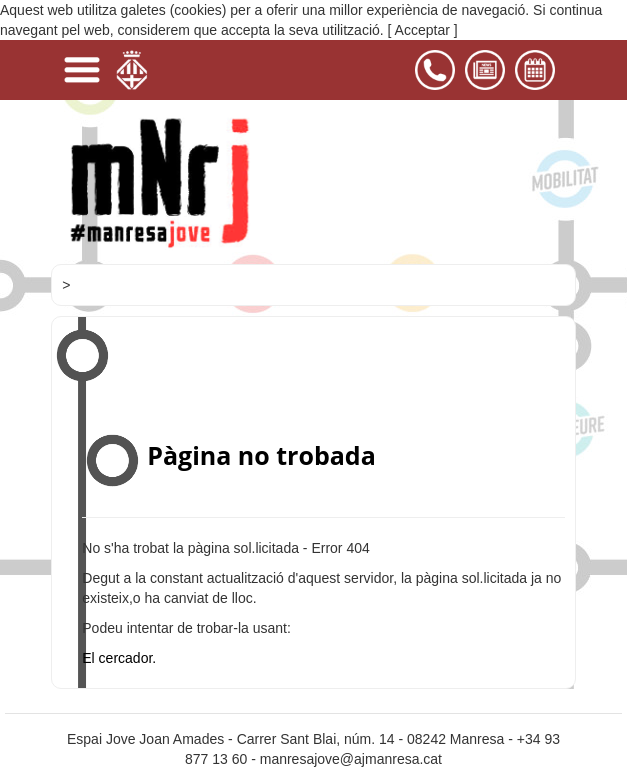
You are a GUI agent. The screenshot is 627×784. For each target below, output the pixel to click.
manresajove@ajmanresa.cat (351, 759)
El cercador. (119, 658)
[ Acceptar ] (423, 30)
